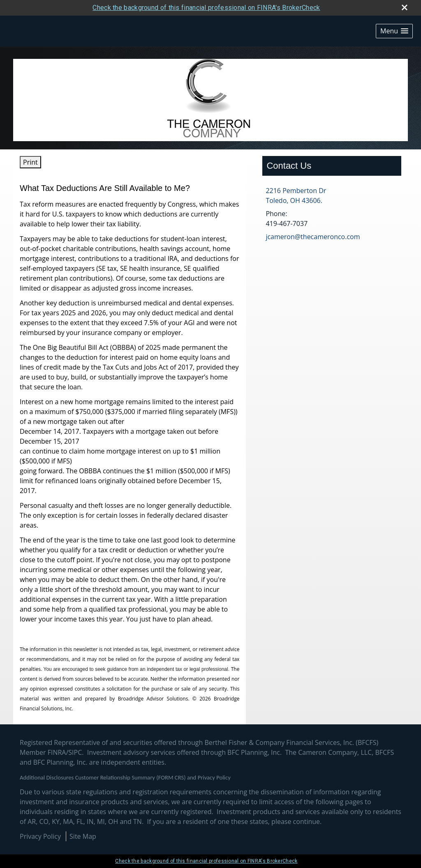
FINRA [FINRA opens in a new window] (57, 752)
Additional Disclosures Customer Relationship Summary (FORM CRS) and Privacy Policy (125, 777)
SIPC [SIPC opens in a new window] (75, 752)
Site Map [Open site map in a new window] (83, 836)
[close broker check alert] (405, 7)
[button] (394, 31)
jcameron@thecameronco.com (313, 237)
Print (30, 162)
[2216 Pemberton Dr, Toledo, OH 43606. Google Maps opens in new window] (296, 195)
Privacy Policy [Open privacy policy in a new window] (40, 836)
